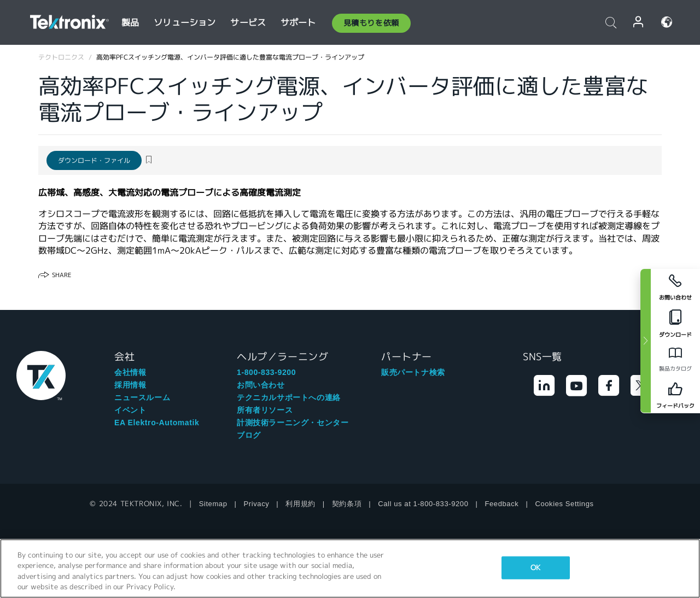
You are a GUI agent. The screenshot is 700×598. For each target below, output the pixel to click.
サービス (248, 23)
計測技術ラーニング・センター (293, 423)
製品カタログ (675, 369)
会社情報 (130, 372)
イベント (130, 410)
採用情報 (130, 385)
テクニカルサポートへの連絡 (289, 397)
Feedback (502, 504)
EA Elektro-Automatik (157, 423)
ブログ (249, 435)
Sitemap (213, 504)
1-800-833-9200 (266, 372)
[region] (350, 568)
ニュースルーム (142, 397)
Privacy (257, 504)
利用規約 (300, 504)
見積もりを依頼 (371, 23)
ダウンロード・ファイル (94, 160)
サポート (298, 23)
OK (535, 568)
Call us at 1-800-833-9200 (423, 504)
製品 (130, 23)
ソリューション (185, 23)
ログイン (639, 22)
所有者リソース (265, 410)
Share (62, 275)
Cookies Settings (564, 504)
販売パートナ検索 (413, 372)
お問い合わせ (261, 385)
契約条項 (347, 504)
